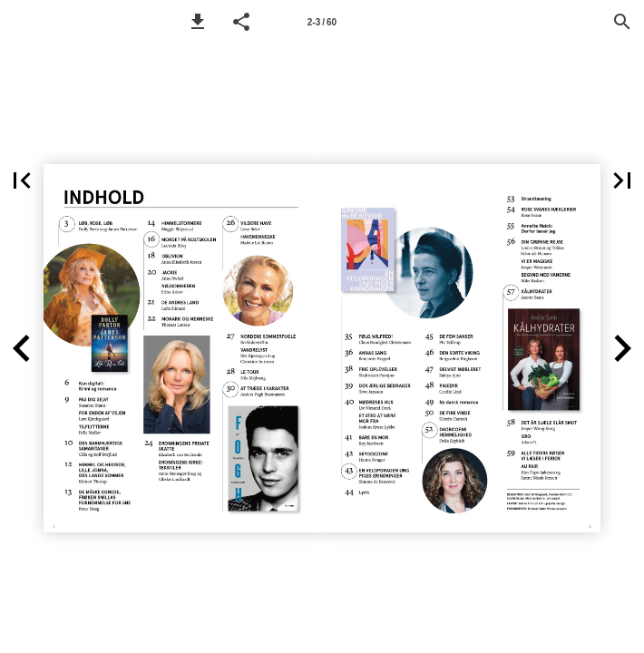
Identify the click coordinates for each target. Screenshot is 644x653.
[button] (198, 22)
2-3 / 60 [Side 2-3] (322, 22)
